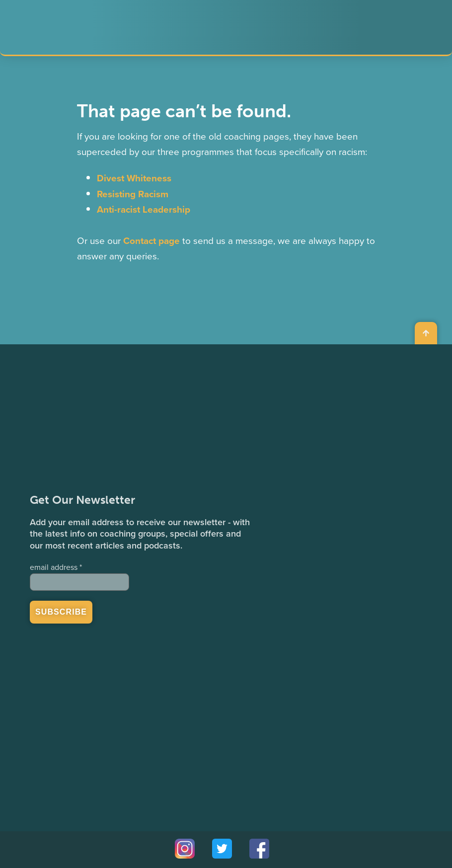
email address (56, 567)
